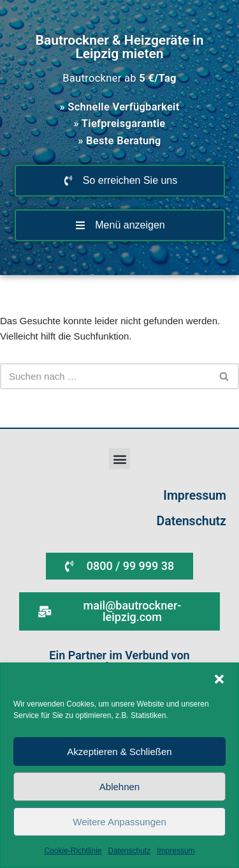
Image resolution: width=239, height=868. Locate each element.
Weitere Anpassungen (119, 822)
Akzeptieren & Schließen (119, 752)
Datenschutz (130, 851)
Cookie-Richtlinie (73, 851)
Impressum (176, 851)
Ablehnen (119, 787)
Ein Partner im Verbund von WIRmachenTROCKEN (119, 661)
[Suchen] (105, 376)
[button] (219, 679)
